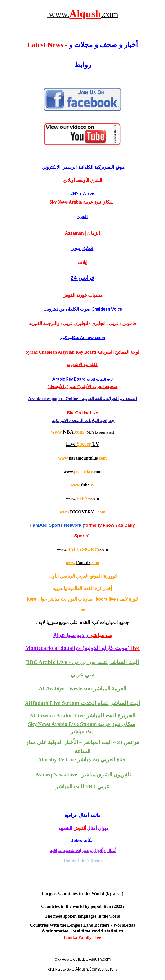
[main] (82, 14)
